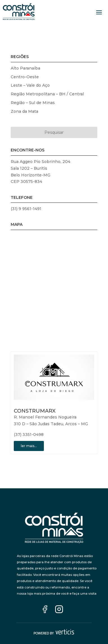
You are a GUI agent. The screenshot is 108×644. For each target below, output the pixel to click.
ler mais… (29, 446)
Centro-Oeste (25, 77)
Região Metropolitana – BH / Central (47, 94)
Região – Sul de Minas (33, 103)
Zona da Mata (24, 111)
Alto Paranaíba (25, 68)
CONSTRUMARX (35, 411)
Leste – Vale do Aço (30, 85)
